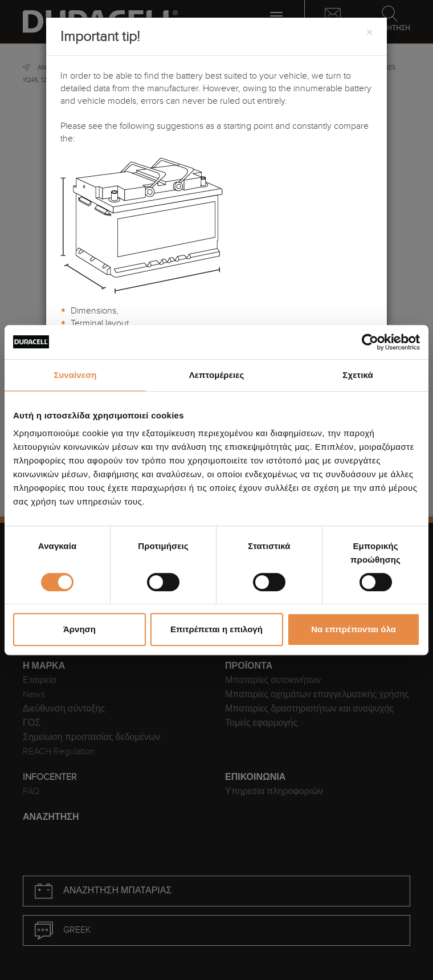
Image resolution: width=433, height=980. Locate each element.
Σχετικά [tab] (358, 375)
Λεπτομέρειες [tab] (217, 375)
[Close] (369, 33)
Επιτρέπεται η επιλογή (217, 629)
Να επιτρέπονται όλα (354, 629)
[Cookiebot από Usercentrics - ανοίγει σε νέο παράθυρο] (370, 342)
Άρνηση (79, 629)
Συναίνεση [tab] (75, 375)
